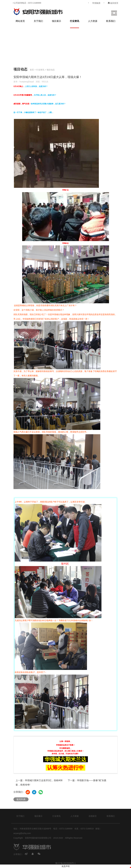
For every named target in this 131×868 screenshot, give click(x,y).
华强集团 (96, 3)
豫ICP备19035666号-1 (65, 863)
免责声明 (66, 866)
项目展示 (56, 21)
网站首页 (20, 21)
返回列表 (21, 799)
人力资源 (93, 21)
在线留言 (93, 816)
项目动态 (51, 70)
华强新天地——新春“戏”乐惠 (92, 780)
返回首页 (113, 3)
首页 (32, 70)
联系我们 (111, 21)
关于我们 (38, 21)
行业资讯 (75, 21)
